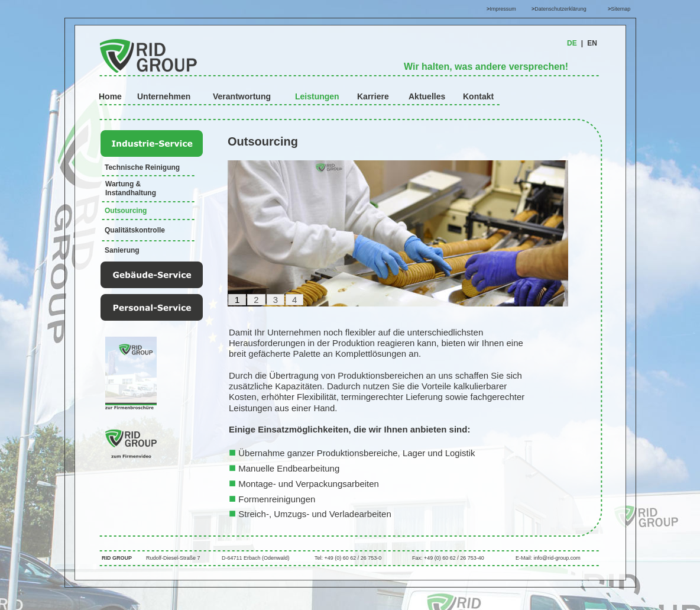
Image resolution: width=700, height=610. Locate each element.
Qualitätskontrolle (135, 230)
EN (592, 43)
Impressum (503, 9)
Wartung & (124, 184)
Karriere (373, 96)
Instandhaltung (131, 193)
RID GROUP (117, 558)
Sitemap (620, 9)
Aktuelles (427, 96)
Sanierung (122, 250)
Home (110, 96)
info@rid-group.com (557, 558)
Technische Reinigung (142, 167)
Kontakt (478, 96)
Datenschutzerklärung (560, 9)
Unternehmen (164, 96)
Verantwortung (242, 96)
